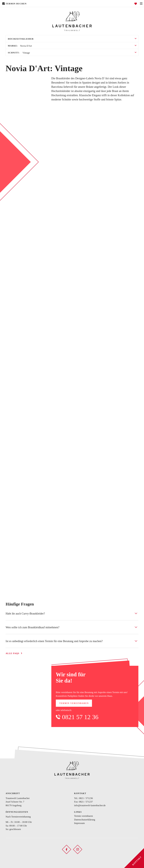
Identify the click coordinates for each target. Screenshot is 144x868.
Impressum (79, 823)
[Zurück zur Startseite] (72, 21)
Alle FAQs (12, 653)
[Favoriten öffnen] (136, 3)
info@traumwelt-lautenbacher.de (90, 805)
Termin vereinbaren (74, 703)
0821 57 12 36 (80, 717)
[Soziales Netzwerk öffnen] (67, 849)
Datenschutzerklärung (85, 820)
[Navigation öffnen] (141, 3)
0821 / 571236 (86, 798)
